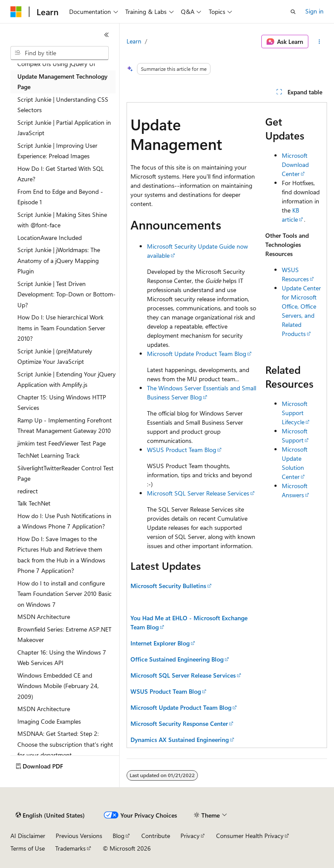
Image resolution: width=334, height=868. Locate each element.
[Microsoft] (16, 12)
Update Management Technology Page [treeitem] (62, 82)
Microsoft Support (295, 436)
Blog (119, 836)
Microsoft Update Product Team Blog (197, 354)
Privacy (190, 836)
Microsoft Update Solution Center (295, 463)
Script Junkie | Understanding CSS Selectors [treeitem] (63, 105)
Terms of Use (28, 848)
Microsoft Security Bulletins (168, 586)
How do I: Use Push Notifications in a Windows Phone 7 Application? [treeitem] (64, 521)
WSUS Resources (295, 274)
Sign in (314, 11)
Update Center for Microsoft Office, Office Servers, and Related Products (301, 311)
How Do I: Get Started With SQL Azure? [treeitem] (61, 174)
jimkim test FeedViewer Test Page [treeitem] (62, 443)
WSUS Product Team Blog (182, 450)
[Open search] (293, 12)
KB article (291, 215)
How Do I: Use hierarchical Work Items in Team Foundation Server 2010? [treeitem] (61, 328)
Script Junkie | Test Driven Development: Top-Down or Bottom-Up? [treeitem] (67, 294)
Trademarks (70, 848)
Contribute (156, 836)
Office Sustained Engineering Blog (177, 659)
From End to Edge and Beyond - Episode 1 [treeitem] (60, 197)
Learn (134, 41)
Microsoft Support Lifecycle (295, 413)
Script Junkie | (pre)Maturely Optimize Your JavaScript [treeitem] (55, 356)
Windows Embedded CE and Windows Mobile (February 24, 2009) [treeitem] (58, 686)
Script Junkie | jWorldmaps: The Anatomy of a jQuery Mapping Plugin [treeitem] (59, 260)
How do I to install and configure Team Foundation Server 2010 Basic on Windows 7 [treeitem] (65, 594)
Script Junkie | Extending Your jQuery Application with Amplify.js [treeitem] (67, 379)
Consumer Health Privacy (250, 836)
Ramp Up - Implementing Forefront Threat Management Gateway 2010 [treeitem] (65, 426)
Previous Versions (79, 836)
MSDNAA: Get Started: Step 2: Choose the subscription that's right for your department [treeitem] (65, 744)
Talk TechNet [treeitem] (34, 503)
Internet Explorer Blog (160, 643)
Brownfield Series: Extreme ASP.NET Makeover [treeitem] (64, 635)
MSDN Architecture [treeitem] (44, 617)
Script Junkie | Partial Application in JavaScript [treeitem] (64, 128)
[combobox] (60, 53)
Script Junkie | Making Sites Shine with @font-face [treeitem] (62, 220)
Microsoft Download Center (295, 165)
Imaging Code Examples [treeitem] (49, 721)
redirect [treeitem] (28, 491)
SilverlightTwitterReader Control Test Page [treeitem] (65, 473)
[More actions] (319, 42)
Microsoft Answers (295, 490)
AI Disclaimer (28, 836)
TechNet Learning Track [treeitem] (48, 455)
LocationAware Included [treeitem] (50, 238)
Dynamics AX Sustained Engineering (180, 740)
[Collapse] (107, 35)
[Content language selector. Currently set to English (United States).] (50, 815)
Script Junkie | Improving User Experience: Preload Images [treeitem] (57, 151)
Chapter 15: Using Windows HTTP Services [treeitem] (62, 402)
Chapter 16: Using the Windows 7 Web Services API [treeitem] (62, 658)
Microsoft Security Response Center (179, 723)
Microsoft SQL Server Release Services (198, 493)
